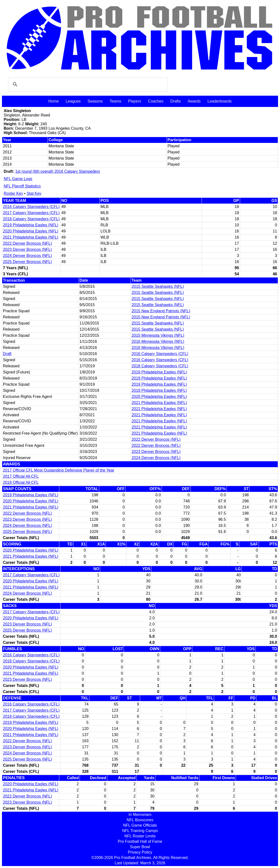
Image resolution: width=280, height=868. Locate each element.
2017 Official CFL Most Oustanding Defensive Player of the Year (59, 470)
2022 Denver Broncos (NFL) (27, 243)
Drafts (176, 101)
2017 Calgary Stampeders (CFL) (31, 213)
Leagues (73, 101)
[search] (87, 84)
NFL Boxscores (140, 820)
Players (135, 101)
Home (54, 101)
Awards (194, 101)
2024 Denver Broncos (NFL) (27, 256)
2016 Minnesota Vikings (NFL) (158, 341)
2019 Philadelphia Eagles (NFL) (31, 225)
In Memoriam (140, 815)
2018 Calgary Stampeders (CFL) (31, 219)
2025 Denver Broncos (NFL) (27, 262)
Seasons (95, 101)
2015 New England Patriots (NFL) (161, 311)
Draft (7, 354)
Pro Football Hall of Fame (140, 841)
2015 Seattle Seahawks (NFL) (158, 286)
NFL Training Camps (140, 831)
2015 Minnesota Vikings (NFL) (158, 335)
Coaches (156, 101)
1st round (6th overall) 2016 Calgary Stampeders (58, 171)
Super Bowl (140, 847)
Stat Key (34, 193)
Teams (116, 101)
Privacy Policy (140, 852)
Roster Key (13, 193)
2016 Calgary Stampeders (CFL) (31, 207)
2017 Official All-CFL (21, 476)
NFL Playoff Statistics (22, 186)
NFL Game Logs (18, 179)
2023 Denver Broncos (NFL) (27, 249)
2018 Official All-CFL (21, 482)
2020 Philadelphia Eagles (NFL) (31, 231)
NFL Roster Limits (140, 836)
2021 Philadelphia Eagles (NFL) (31, 237)
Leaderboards (220, 101)
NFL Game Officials (140, 825)
